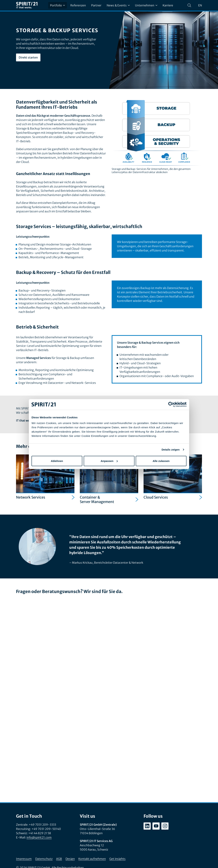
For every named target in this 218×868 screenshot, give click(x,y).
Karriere (168, 5)
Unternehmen (146, 5)
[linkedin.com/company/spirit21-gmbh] (147, 826)
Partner (96, 5)
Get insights (117, 859)
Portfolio (58, 5)
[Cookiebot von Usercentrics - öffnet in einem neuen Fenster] (171, 404)
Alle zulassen (161, 461)
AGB (59, 859)
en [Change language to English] (200, 5)
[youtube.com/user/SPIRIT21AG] (156, 826)
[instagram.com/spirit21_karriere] (165, 826)
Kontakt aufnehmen (92, 859)
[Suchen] (189, 5)
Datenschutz (44, 859)
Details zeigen (171, 450)
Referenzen (78, 5)
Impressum (24, 859)
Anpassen (109, 461)
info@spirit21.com (39, 837)
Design (70, 859)
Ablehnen (57, 461)
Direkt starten (28, 57)
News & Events (118, 5)
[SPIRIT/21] (27, 5)
